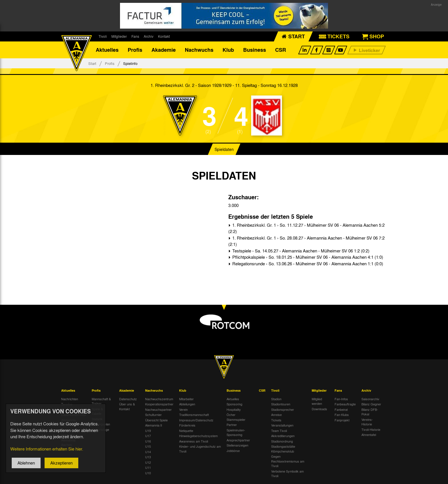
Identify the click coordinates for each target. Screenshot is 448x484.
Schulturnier (153, 415)
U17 (148, 436)
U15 (148, 447)
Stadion (276, 399)
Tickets (276, 420)
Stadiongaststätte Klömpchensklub (283, 449)
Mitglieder (119, 36)
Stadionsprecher (283, 410)
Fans (135, 36)
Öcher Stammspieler (236, 417)
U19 (148, 431)
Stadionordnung (282, 441)
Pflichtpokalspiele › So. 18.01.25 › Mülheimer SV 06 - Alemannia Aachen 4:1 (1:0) (307, 257)
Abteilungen (187, 404)
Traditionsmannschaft (194, 415)
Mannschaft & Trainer (101, 402)
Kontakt (164, 36)
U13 (148, 457)
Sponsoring (234, 404)
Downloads (319, 409)
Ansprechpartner (238, 440)
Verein (183, 410)
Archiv (149, 36)
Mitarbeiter (186, 399)
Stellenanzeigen (237, 445)
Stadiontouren (281, 404)
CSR (281, 50)
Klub (228, 50)
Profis (135, 50)
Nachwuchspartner (158, 410)
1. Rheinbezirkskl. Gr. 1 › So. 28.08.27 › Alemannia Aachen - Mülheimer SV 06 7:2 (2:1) (306, 241)
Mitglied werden (317, 402)
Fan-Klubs (342, 415)
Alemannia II (154, 425)
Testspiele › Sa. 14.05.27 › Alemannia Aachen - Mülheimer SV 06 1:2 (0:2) (300, 251)
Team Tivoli (279, 431)
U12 (148, 463)
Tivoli (103, 36)
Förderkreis (187, 425)
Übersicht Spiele (156, 420)
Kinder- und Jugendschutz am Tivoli (200, 449)
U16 (148, 441)
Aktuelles (107, 50)
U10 (148, 473)
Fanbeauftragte (345, 404)
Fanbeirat (341, 410)
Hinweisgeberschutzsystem (198, 436)
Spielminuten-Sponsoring (236, 433)
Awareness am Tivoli (194, 441)
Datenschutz (128, 399)
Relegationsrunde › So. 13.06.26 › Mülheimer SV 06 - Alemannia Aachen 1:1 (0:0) (307, 264)
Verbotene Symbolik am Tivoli (287, 474)
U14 (148, 452)
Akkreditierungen (283, 436)
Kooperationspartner (159, 404)
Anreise (276, 415)
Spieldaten (224, 150)
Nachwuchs (199, 50)
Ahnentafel (369, 435)
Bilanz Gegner (371, 404)
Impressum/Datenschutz (196, 420)
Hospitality (234, 410)
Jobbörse (233, 451)
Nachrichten (70, 399)
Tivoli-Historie (371, 430)
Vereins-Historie (367, 422)
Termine (67, 404)
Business (255, 50)
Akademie (164, 50)
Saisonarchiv (370, 399)
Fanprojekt (342, 420)
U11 (148, 468)
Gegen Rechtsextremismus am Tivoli (288, 461)
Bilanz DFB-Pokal (370, 412)
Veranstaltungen (282, 425)
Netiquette (186, 431)
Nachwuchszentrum (159, 399)
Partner (232, 425)
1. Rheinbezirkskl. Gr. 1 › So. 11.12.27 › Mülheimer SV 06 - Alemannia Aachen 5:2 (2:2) (306, 229)
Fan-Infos (341, 399)
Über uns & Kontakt (127, 407)
